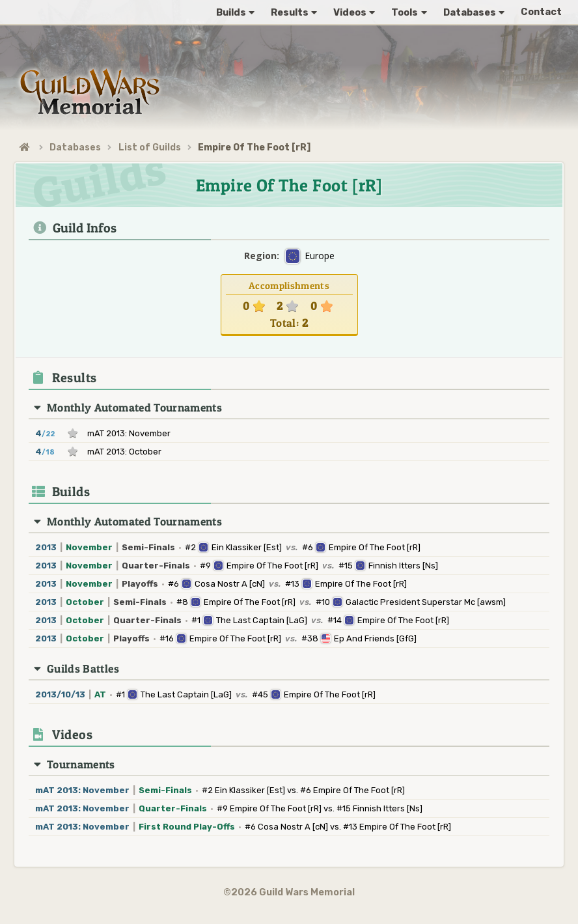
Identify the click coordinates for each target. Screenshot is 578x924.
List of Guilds (150, 147)
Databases (75, 147)
